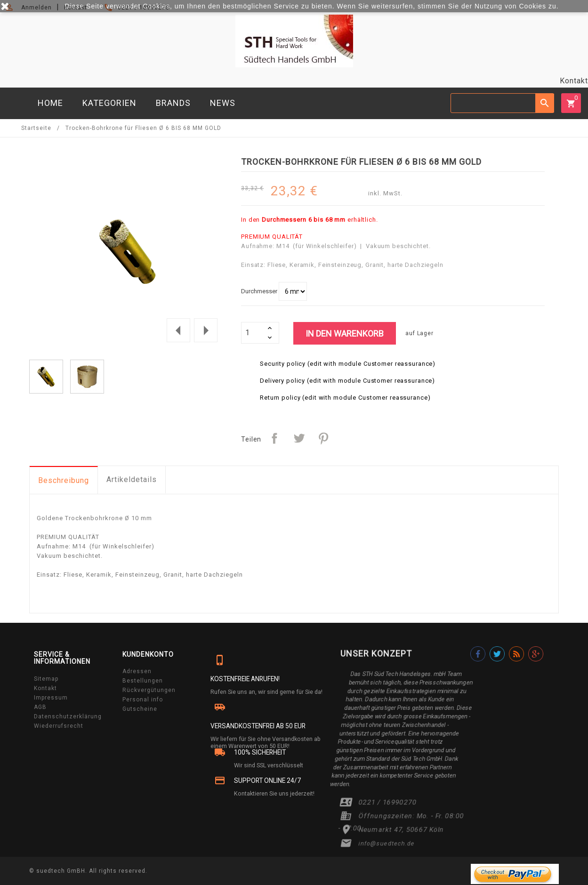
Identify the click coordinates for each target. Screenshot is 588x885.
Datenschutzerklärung (68, 716)
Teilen (274, 438)
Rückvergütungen (149, 690)
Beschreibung (64, 480)
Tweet (299, 438)
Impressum (51, 698)
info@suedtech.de (387, 844)
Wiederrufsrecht (59, 726)
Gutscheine (140, 709)
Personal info (143, 700)
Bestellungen (143, 681)
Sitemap (46, 679)
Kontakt (574, 81)
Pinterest (323, 438)
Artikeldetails (132, 479)
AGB (40, 707)
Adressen (137, 671)
